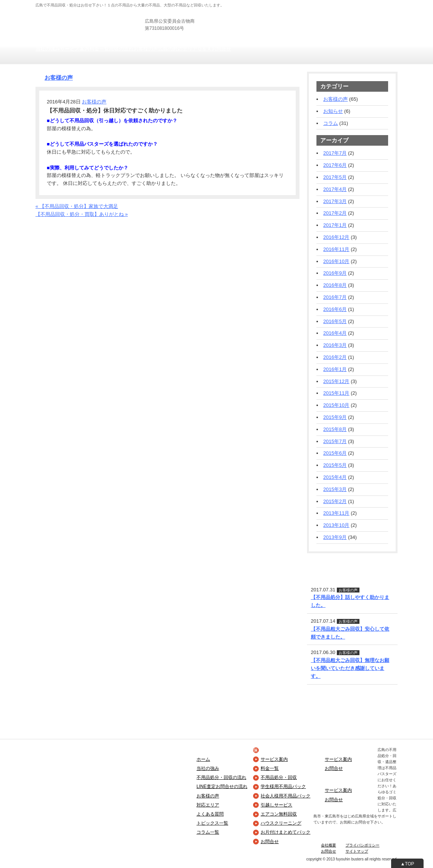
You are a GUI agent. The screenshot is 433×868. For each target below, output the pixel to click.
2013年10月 (336, 525)
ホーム (203, 759)
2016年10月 (336, 261)
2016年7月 (335, 297)
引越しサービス (276, 805)
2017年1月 (335, 225)
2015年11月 (336, 393)
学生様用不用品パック (283, 786)
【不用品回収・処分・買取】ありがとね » (82, 214)
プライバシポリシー (362, 845)
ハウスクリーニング (281, 823)
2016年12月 (336, 237)
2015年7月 (335, 441)
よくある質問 (210, 814)
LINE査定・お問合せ (330, 563)
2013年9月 (335, 537)
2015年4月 (335, 477)
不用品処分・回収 (279, 777)
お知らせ (333, 111)
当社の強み (48, 49)
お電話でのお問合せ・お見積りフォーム (80, 222)
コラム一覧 (208, 832)
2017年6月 (335, 165)
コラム (331, 123)
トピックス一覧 (212, 823)
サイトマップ (357, 851)
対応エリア (208, 805)
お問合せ (221, 49)
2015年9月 (335, 417)
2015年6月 (335, 453)
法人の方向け (276, 4)
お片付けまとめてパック (286, 832)
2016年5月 (335, 321)
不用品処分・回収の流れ (221, 777)
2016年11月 (336, 249)
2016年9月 (335, 273)
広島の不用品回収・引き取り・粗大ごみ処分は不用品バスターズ (107, 15)
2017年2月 (335, 213)
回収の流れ (121, 49)
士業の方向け (306, 4)
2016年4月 (335, 333)
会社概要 (329, 845)
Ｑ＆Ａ (204, 49)
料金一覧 (99, 49)
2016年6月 (335, 309)
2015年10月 (336, 405)
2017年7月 (335, 153)
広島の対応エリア (178, 49)
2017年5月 (335, 177)
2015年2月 (335, 501)
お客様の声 (146, 49)
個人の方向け (247, 4)
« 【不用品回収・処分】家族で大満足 (77, 206)
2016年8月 (335, 285)
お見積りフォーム (378, 22)
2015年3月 (335, 489)
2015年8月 (335, 429)
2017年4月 (335, 189)
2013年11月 (336, 513)
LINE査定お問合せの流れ (222, 786)
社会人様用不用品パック (286, 796)
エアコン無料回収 (279, 814)
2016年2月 (335, 357)
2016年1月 (335, 369)
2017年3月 (335, 201)
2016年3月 (335, 345)
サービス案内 (75, 49)
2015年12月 (336, 381)
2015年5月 (335, 465)
